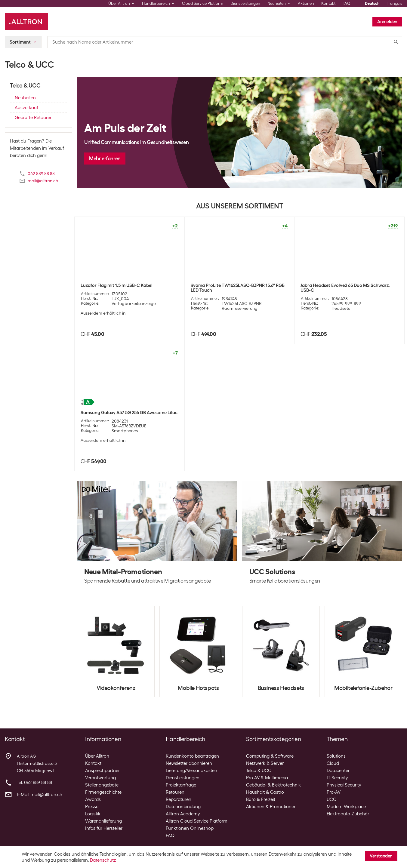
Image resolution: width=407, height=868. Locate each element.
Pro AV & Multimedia (267, 778)
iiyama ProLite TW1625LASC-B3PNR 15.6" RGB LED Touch (238, 288)
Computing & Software (270, 756)
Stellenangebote (102, 785)
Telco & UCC (259, 771)
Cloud (333, 763)
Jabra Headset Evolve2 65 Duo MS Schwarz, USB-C (345, 288)
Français (394, 3)
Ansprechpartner (102, 771)
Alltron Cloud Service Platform (197, 821)
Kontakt (328, 3)
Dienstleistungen (245, 3)
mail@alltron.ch (43, 181)
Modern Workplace (346, 807)
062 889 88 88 (41, 174)
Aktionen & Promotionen (271, 807)
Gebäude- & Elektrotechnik (273, 785)
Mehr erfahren (105, 159)
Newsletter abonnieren (189, 763)
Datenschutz (103, 860)
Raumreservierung (240, 308)
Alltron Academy (183, 814)
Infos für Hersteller (104, 828)
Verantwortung (100, 778)
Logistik (93, 814)
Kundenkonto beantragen (192, 756)
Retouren (175, 792)
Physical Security (344, 785)
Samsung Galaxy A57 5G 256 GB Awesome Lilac (129, 413)
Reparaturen (179, 799)
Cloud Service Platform (203, 3)
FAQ (347, 3)
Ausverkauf (26, 108)
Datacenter (338, 771)
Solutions (336, 756)
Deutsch (372, 3)
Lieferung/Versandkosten (191, 771)
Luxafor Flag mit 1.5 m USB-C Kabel (117, 285)
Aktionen (306, 3)
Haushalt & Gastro (265, 792)
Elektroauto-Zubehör (348, 814)
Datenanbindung (183, 807)
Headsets (341, 308)
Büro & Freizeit (261, 799)
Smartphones (125, 431)
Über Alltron (97, 756)
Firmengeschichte (103, 792)
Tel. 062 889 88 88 (34, 783)
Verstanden (381, 856)
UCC (331, 799)
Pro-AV (334, 792)
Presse (92, 807)
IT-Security (337, 778)
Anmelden (387, 22)
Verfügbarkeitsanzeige (134, 303)
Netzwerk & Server (265, 763)
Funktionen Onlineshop (190, 828)
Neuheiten (25, 98)
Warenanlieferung (103, 821)
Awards (93, 799)
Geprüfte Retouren (34, 118)
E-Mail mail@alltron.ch (40, 795)
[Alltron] (26, 22)
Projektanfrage (181, 785)
